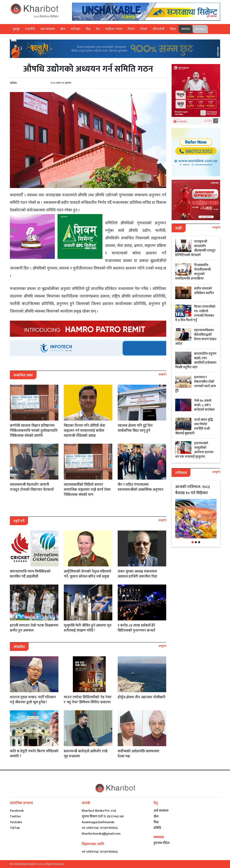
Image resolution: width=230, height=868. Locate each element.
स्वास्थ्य (186, 29)
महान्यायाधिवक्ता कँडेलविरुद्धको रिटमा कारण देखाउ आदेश (196, 337)
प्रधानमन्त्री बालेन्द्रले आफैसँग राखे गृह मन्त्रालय (86, 754)
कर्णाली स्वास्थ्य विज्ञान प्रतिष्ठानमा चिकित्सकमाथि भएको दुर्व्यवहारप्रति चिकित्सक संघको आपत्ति (34, 431)
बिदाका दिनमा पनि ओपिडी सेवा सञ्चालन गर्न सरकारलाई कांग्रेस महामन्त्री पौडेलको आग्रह (85, 431)
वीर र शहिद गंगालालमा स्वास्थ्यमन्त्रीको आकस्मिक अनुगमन (141, 487)
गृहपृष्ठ (16, 29)
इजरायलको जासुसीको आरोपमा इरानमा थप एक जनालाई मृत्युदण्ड (194, 450)
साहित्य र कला (114, 29)
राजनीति (30, 29)
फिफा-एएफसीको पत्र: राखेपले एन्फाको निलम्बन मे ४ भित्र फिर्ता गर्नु (195, 314)
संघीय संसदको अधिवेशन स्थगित (204, 291)
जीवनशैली (158, 29)
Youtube (16, 822)
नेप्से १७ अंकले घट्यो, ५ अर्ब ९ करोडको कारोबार (204, 405)
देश (98, 29)
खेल (63, 29)
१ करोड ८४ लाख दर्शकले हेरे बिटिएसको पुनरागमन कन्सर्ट (136, 628)
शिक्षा (173, 29)
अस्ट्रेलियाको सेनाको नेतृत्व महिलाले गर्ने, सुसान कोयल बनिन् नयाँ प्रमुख (87, 574)
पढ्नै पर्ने (19, 521)
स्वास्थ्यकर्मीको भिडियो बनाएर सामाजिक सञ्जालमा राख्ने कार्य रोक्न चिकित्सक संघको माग (87, 490)
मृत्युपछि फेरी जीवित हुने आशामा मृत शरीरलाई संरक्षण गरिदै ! (88, 628)
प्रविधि (157, 828)
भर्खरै (179, 228)
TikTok (15, 828)
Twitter (15, 817)
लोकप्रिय (19, 647)
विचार (131, 29)
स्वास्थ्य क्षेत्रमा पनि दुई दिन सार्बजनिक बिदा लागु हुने (135, 428)
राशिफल (181, 473)
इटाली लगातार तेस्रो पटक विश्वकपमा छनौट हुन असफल (34, 628)
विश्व (88, 29)
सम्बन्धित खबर (23, 375)
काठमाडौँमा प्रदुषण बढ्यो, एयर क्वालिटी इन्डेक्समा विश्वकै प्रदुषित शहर (196, 361)
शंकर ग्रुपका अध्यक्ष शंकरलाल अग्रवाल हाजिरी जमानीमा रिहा (137, 574)
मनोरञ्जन (75, 29)
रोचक (144, 29)
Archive (200, 29)
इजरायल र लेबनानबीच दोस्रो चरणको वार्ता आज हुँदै (195, 384)
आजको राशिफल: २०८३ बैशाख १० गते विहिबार (193, 490)
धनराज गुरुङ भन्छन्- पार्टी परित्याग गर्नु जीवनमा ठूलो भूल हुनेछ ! (33, 700)
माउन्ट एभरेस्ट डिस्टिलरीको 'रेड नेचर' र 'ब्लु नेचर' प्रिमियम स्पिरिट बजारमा (88, 700)
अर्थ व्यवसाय (48, 29)
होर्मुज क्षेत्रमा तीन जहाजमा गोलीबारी (142, 697)
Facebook (17, 811)
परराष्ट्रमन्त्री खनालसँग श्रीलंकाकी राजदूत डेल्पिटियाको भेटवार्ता (195, 248)
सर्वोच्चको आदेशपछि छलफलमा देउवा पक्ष (139, 754)
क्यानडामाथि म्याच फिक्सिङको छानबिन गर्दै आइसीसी (30, 574)
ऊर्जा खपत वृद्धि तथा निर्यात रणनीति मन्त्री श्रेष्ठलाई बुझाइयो (194, 427)
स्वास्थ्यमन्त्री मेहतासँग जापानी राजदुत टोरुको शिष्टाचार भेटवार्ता (32, 487)
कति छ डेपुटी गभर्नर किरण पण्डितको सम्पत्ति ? (34, 754)
